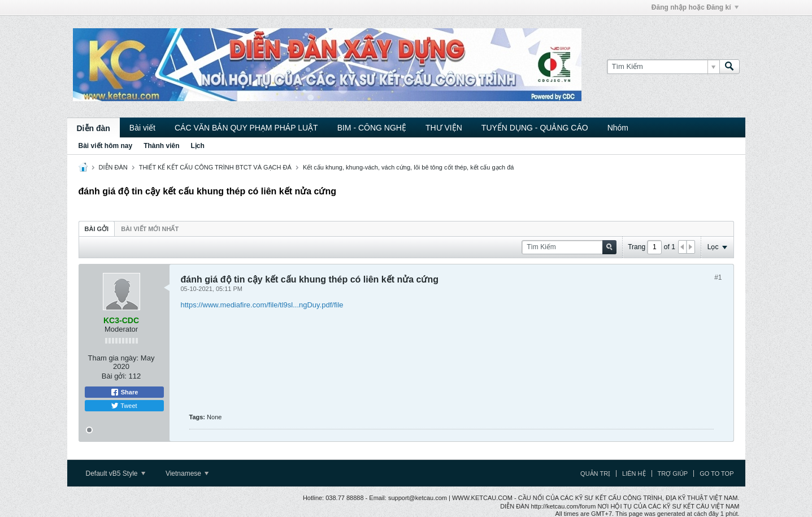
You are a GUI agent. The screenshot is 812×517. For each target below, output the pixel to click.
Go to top (717, 473)
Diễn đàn (94, 128)
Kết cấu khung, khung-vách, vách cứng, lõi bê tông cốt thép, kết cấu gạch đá (409, 167)
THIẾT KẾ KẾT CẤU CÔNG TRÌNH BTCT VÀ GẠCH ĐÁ (215, 167)
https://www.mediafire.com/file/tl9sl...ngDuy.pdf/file (262, 305)
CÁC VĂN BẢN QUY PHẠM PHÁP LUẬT (246, 128)
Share (124, 392)
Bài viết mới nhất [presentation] (150, 229)
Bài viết (142, 128)
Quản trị (595, 473)
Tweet (124, 406)
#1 (718, 277)
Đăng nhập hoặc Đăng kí (695, 7)
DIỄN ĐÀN (113, 167)
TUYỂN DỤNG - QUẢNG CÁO (535, 128)
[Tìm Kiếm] (663, 67)
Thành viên (161, 146)
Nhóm (618, 128)
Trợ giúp (673, 473)
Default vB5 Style (116, 473)
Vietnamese (187, 473)
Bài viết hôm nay (106, 146)
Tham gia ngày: (114, 358)
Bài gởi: (114, 376)
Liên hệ (634, 473)
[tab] (97, 229)
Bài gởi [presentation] (97, 229)
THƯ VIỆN (444, 128)
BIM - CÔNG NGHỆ (372, 128)
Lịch (198, 146)
